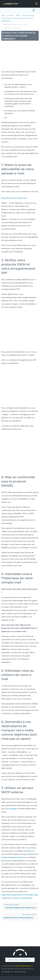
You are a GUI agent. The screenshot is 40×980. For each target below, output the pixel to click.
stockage (12, 809)
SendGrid (31, 854)
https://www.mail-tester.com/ (14, 198)
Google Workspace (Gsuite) (13, 857)
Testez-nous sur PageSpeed (19, 960)
